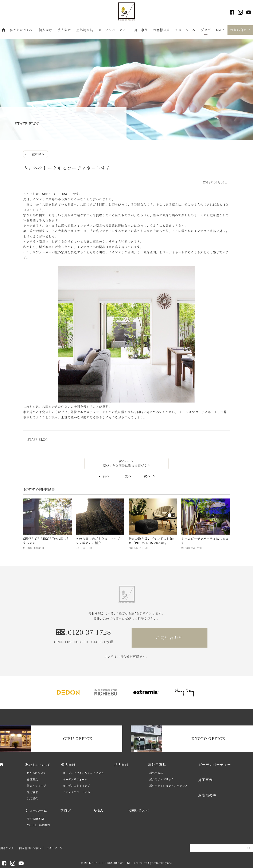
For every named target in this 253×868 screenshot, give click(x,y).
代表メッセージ (36, 786)
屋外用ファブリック (162, 779)
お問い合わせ (240, 30)
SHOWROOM (35, 819)
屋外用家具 (85, 30)
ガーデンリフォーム (75, 779)
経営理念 (32, 779)
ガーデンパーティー (114, 30)
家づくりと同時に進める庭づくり (127, 466)
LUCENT (32, 798)
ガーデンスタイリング (76, 786)
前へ (106, 476)
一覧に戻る (37, 154)
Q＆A (220, 30)
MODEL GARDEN (38, 825)
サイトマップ (54, 848)
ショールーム (185, 30)
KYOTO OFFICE (208, 739)
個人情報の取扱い (30, 848)
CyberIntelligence (160, 863)
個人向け (46, 30)
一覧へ (127, 476)
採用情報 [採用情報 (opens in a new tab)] (32, 792)
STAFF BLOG (38, 440)
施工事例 (141, 30)
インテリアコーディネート (79, 792)
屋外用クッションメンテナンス (168, 786)
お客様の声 (162, 30)
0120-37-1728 (89, 632)
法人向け (64, 30)
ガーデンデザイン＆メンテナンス (83, 773)
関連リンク (7, 848)
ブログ (206, 30)
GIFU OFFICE (78, 739)
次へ (147, 476)
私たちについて (22, 30)
